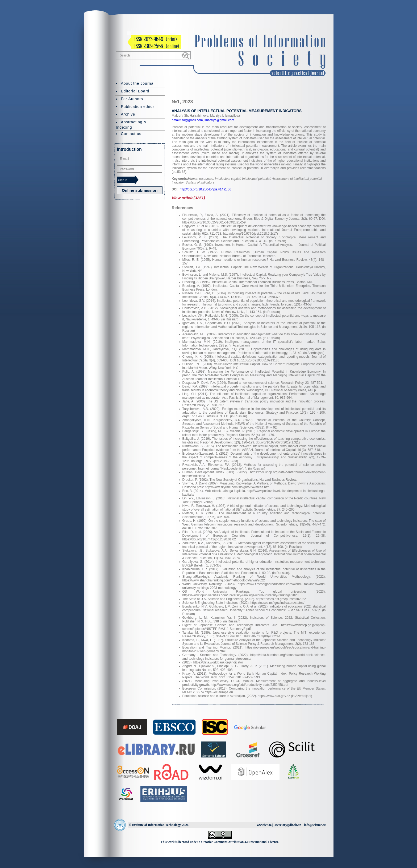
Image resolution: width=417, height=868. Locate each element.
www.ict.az (264, 825)
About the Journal (138, 83)
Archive (128, 114)
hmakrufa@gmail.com (187, 120)
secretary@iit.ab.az (288, 825)
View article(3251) (188, 198)
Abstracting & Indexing (131, 125)
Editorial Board (135, 91)
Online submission (140, 190)
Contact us (131, 134)
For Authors (132, 99)
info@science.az (315, 825)
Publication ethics (138, 107)
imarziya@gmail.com (219, 120)
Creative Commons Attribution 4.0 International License (240, 842)
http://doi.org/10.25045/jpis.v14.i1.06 (205, 189)
